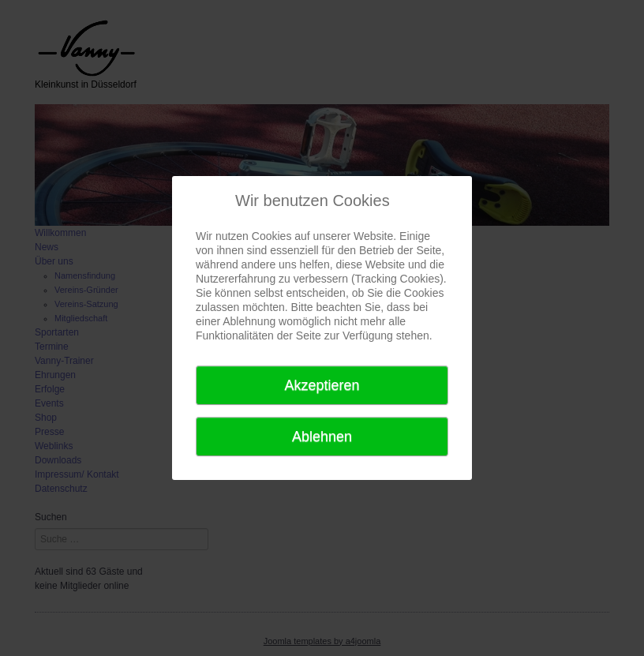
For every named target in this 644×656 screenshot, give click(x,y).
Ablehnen (322, 437)
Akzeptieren (322, 385)
